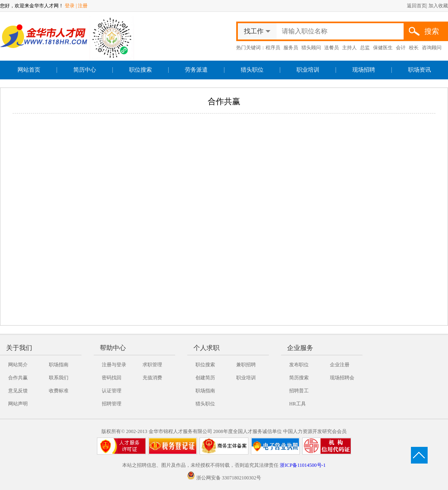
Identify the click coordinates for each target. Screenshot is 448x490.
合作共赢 (18, 378)
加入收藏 (438, 6)
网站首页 (29, 70)
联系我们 (59, 378)
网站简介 (18, 365)
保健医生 (383, 48)
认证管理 (112, 391)
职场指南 (59, 365)
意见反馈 (18, 391)
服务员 (291, 48)
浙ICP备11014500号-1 (303, 465)
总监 (365, 48)
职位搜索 (141, 70)
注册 (83, 6)
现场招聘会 (342, 378)
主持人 (349, 48)
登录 (70, 6)
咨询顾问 (432, 48)
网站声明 (18, 404)
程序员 (273, 48)
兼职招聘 (246, 365)
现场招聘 (364, 70)
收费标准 (59, 391)
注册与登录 (114, 365)
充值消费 (152, 378)
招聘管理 (112, 404)
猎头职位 (252, 70)
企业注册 (340, 365)
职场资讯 (419, 70)
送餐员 (332, 48)
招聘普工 (299, 391)
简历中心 (85, 70)
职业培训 (308, 70)
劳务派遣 (196, 70)
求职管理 (152, 365)
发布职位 (299, 365)
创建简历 (205, 378)
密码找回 (112, 378)
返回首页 (417, 6)
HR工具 (298, 404)
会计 (401, 48)
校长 (414, 48)
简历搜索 (299, 378)
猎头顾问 (311, 48)
